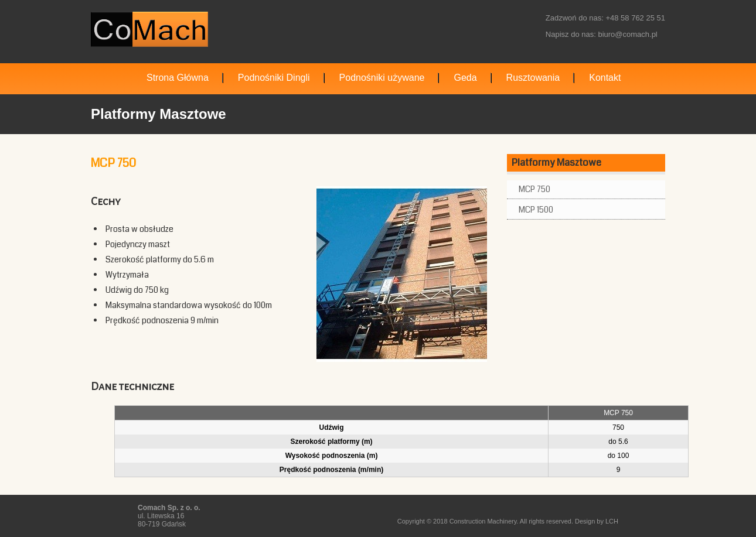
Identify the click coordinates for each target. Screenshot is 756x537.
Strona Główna (178, 78)
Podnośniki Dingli (274, 78)
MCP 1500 (536, 210)
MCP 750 (534, 189)
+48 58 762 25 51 (635, 18)
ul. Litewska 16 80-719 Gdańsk (169, 516)
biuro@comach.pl (627, 34)
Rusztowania (533, 78)
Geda (465, 78)
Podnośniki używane (382, 78)
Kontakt (605, 78)
